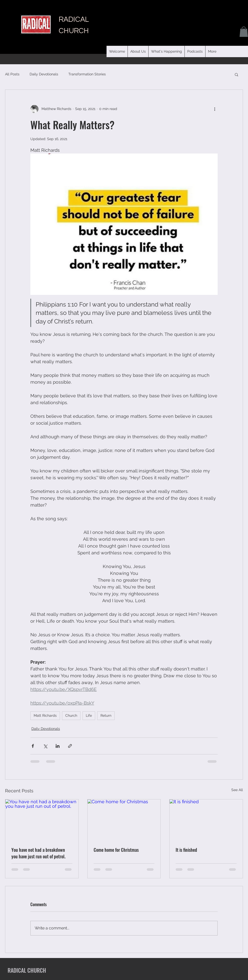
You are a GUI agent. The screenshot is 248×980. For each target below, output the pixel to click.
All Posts (12, 74)
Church (71, 715)
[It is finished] (206, 820)
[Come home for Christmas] (124, 820)
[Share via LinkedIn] (58, 746)
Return (106, 715)
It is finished (186, 850)
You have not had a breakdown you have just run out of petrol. (38, 853)
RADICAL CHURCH (27, 970)
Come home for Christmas (116, 850)
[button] (195, 51)
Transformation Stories (87, 74)
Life (89, 715)
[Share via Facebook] (33, 746)
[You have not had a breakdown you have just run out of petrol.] (42, 820)
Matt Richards (45, 715)
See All (237, 790)
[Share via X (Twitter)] (45, 746)
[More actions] (215, 109)
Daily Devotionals (44, 74)
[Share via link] (70, 746)
